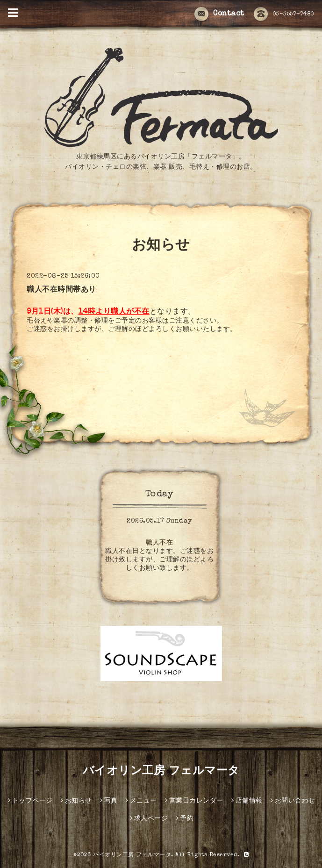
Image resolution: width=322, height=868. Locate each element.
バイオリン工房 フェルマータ (161, 772)
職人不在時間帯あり (61, 290)
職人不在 (159, 543)
